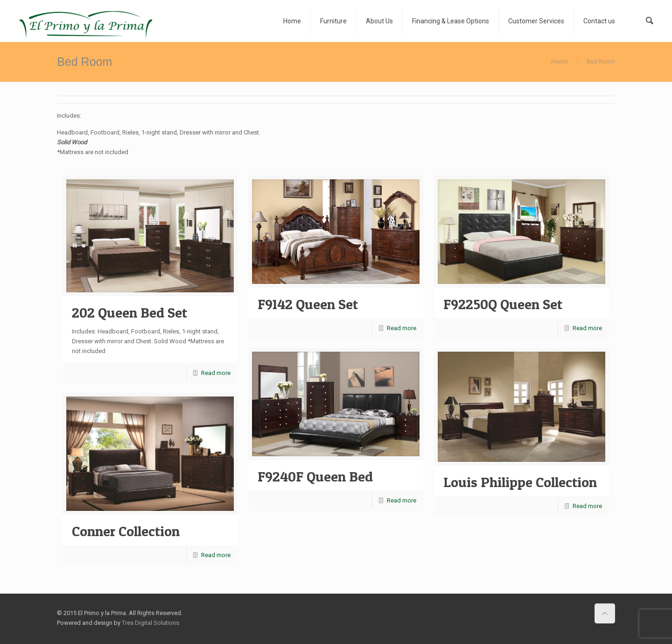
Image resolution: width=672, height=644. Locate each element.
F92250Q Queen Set (503, 304)
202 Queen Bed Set (129, 312)
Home (559, 61)
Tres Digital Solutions (150, 623)
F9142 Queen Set (308, 304)
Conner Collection (126, 531)
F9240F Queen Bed (315, 476)
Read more (216, 373)
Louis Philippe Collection (520, 482)
